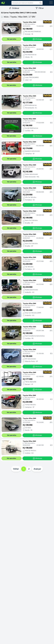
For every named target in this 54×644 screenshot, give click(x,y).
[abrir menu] (51, 3)
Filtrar (40, 8)
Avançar (37, 469)
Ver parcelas (12, 39)
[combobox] (27, 3)
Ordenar (14, 8)
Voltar (16, 469)
